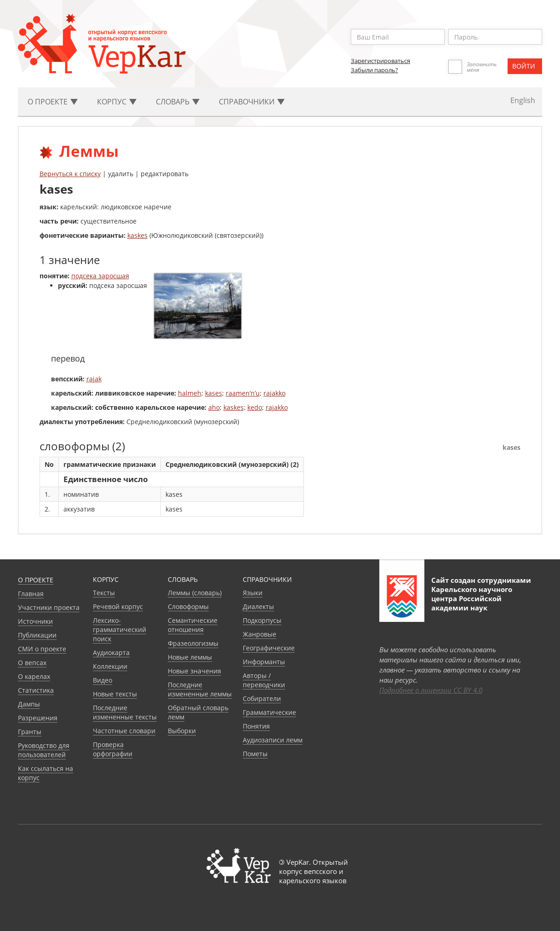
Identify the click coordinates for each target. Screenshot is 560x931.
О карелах (34, 676)
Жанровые (260, 634)
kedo (255, 407)
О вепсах (32, 663)
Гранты (30, 732)
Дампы (29, 704)
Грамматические (269, 712)
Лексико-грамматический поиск (120, 629)
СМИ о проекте (42, 649)
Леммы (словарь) (195, 593)
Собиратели (262, 698)
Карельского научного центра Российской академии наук (472, 598)
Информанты (264, 662)
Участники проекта (49, 607)
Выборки (182, 731)
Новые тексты (115, 694)
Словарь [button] (178, 102)
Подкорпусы (262, 620)
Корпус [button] (117, 102)
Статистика (36, 690)
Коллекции (110, 666)
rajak (94, 379)
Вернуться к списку (70, 174)
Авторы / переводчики (264, 680)
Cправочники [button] (252, 102)
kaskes (137, 235)
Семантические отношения (193, 625)
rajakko (274, 393)
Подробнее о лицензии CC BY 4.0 (431, 690)
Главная (31, 594)
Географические (269, 648)
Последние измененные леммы (200, 689)
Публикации (37, 635)
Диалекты (258, 606)
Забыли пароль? (374, 70)
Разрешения (38, 718)
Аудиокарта (111, 652)
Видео (103, 680)
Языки (253, 593)
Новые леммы (190, 657)
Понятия (256, 726)
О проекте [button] (53, 102)
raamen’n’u (243, 393)
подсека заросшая (100, 276)
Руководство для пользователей (44, 750)
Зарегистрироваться (380, 61)
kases (214, 393)
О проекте (36, 580)
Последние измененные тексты (125, 712)
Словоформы (188, 606)
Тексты (104, 593)
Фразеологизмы (193, 643)
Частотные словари (124, 731)
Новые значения (194, 671)
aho (214, 407)
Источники (35, 621)
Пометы (255, 754)
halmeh (190, 393)
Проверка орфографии (113, 749)
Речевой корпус (118, 606)
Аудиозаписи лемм (273, 740)
